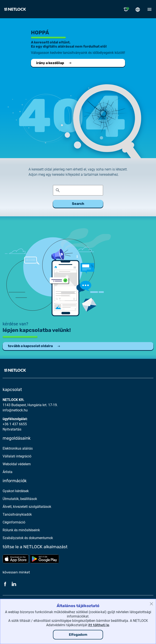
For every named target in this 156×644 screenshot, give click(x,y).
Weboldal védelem (17, 464)
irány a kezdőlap (54, 63)
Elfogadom (78, 635)
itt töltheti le (99, 625)
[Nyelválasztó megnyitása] (138, 9)
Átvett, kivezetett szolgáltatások (27, 507)
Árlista (8, 472)
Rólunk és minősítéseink (21, 530)
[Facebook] (5, 584)
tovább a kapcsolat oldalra (34, 346)
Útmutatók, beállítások (20, 499)
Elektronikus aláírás (18, 448)
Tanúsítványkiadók (17, 514)
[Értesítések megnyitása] (126, 9)
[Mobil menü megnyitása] (149, 9)
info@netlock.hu (15, 410)
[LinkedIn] (14, 584)
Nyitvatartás (12, 429)
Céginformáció (14, 522)
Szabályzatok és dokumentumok (28, 538)
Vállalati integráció (17, 456)
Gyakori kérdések (16, 491)
